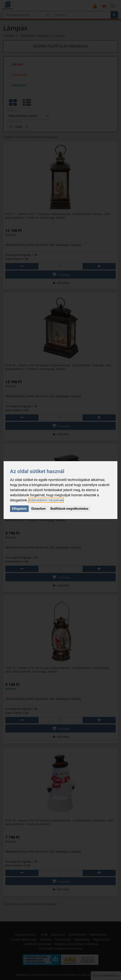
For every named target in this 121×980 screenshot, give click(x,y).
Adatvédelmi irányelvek (46, 500)
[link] (46, 500)
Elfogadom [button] (19, 509)
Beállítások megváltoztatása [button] (69, 509)
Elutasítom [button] (38, 509)
